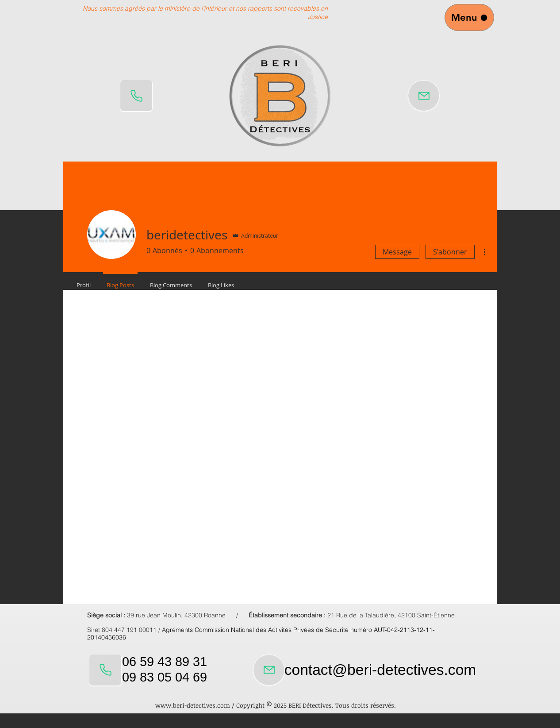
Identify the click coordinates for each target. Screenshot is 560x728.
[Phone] (136, 96)
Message (397, 252)
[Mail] (424, 96)
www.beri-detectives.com (193, 705)
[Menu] (469, 17)
